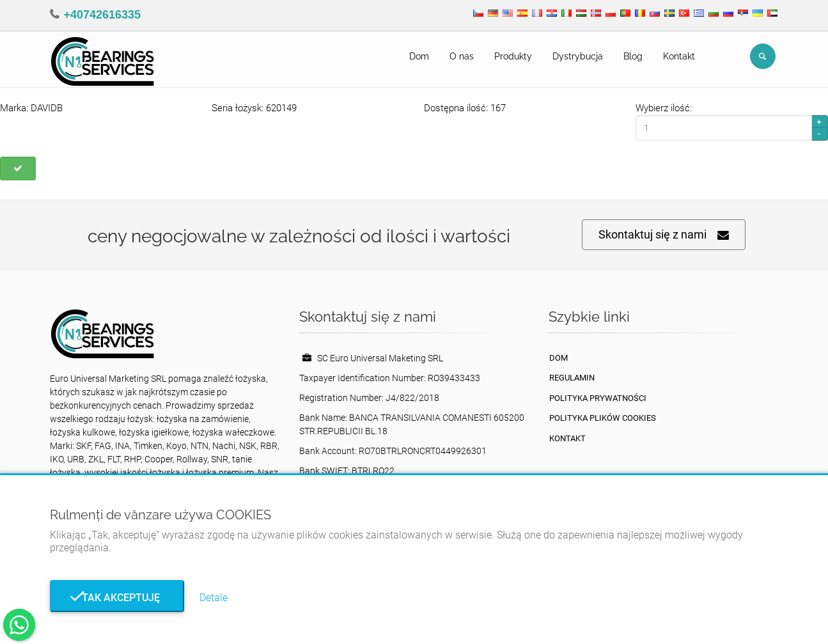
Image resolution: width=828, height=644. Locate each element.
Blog (633, 56)
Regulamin (572, 378)
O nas (462, 56)
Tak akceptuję (117, 598)
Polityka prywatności (598, 398)
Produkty (513, 56)
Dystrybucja (578, 56)
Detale (214, 598)
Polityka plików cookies (603, 418)
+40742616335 (103, 15)
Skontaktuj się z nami (664, 235)
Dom (419, 56)
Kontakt (679, 56)
